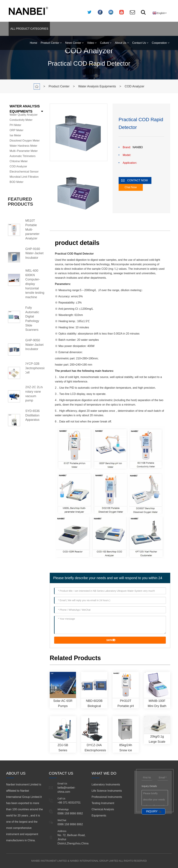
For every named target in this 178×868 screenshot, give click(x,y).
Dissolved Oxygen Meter (25, 141)
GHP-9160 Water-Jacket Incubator (34, 253)
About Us (122, 43)
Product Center (51, 43)
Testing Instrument (103, 803)
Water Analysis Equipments (97, 86)
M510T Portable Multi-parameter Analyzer (32, 229)
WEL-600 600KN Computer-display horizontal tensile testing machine (35, 284)
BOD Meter (17, 182)
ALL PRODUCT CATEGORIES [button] (29, 29)
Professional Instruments (107, 797)
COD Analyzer (134, 86)
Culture (106, 43)
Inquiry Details (149, 786)
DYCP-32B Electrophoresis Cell (35, 368)
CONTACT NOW (138, 180)
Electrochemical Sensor (24, 172)
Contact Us (140, 43)
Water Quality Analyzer (24, 115)
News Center (74, 43)
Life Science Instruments (107, 791)
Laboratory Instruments (106, 784)
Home (34, 43)
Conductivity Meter (21, 120)
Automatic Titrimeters (23, 156)
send (110, 640)
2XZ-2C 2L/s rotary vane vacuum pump (34, 394)
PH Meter (16, 125)
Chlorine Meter (19, 161)
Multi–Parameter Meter (24, 151)
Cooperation (161, 43)
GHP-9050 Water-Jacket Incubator (34, 345)
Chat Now (131, 187)
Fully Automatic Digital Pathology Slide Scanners (32, 319)
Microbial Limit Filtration (24, 177)
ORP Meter (17, 130)
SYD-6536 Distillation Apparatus (33, 415)
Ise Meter (15, 135)
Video (92, 43)
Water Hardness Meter (23, 146)
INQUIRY (152, 811)
